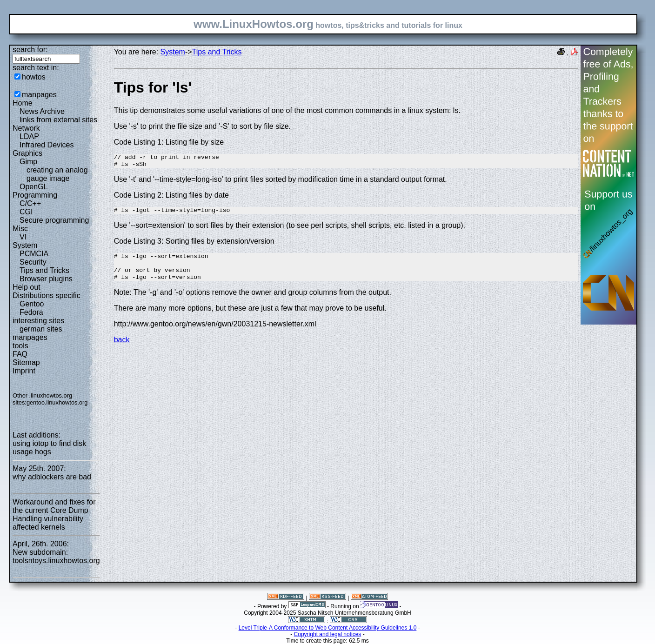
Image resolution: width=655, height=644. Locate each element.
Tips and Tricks (44, 270)
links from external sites (58, 120)
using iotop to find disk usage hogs (49, 448)
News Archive (42, 111)
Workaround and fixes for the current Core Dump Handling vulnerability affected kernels (54, 515)
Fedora (31, 312)
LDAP (29, 136)
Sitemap (26, 362)
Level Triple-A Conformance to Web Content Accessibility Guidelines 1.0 (328, 628)
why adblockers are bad (52, 477)
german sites (41, 329)
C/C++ (30, 203)
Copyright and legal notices (328, 634)
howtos (34, 77)
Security (33, 262)
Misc (20, 229)
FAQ (20, 354)
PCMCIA (34, 254)
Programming (35, 195)
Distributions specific (47, 295)
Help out (27, 287)
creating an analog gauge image (57, 174)
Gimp (28, 162)
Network (26, 128)
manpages (39, 95)
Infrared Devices (47, 145)
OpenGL (33, 187)
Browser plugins (46, 279)
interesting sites (38, 321)
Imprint (24, 371)
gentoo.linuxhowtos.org (57, 402)
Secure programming (54, 220)
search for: (30, 50)
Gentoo (32, 304)
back (122, 349)
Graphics (27, 153)
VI (23, 237)
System (25, 245)
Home (23, 103)
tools (20, 346)
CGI (26, 212)
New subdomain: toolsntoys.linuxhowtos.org (56, 556)
